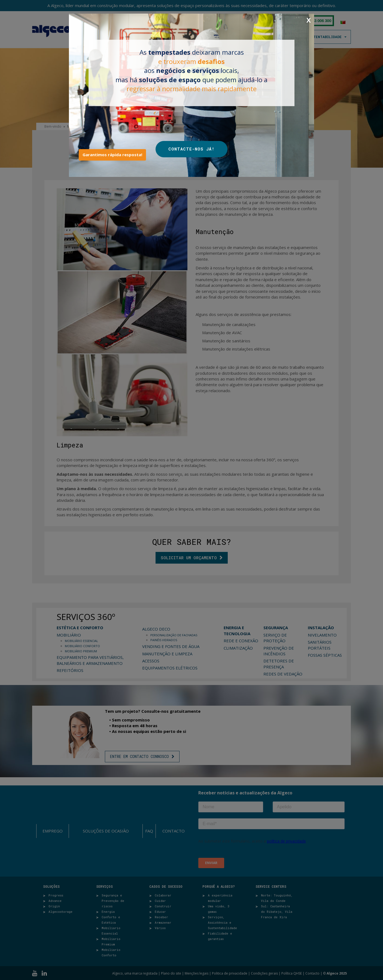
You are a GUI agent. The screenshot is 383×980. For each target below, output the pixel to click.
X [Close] (309, 20)
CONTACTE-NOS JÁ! (191, 149)
